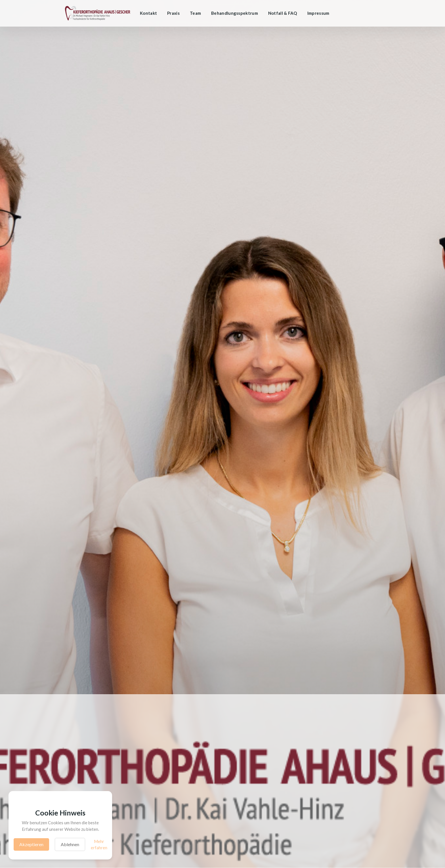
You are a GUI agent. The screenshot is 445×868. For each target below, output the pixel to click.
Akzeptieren (31, 844)
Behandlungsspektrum (235, 13)
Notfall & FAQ (283, 13)
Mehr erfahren (99, 845)
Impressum (318, 13)
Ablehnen (70, 844)
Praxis (173, 13)
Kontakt (148, 13)
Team (195, 13)
